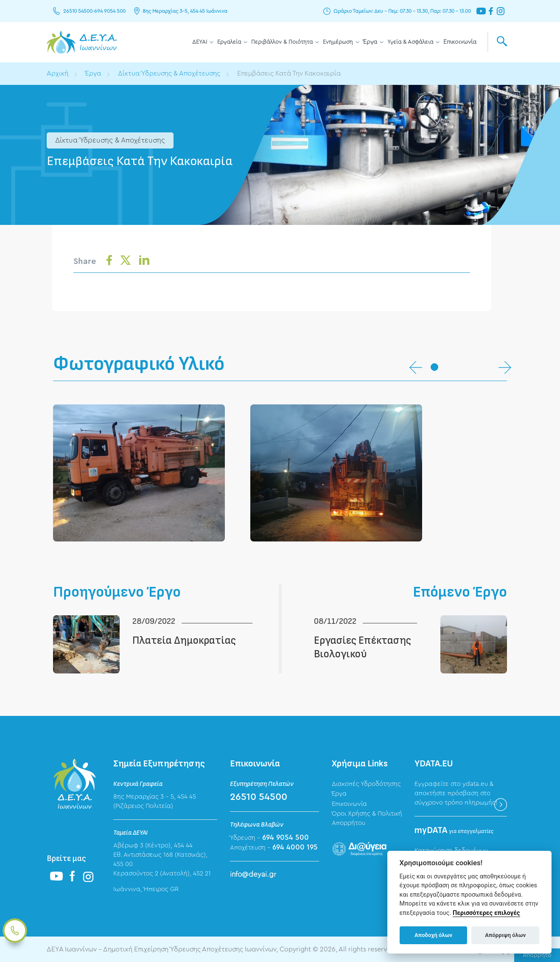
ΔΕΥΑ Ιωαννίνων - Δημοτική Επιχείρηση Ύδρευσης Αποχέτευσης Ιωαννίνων (82, 42)
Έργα (370, 42)
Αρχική (57, 73)
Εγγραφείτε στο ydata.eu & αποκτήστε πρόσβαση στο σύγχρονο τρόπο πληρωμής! (456, 793)
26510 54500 (78, 11)
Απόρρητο (537, 955)
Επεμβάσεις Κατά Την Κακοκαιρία (289, 73)
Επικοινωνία (460, 42)
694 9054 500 (110, 11)
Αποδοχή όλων (433, 935)
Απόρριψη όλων (505, 935)
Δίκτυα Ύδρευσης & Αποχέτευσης (169, 73)
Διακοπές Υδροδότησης (366, 784)
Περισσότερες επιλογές (486, 913)
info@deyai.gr (253, 874)
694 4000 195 (295, 847)
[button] (434, 367)
